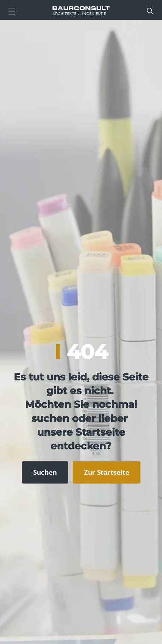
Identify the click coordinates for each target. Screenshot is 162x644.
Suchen (45, 472)
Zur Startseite (107, 472)
